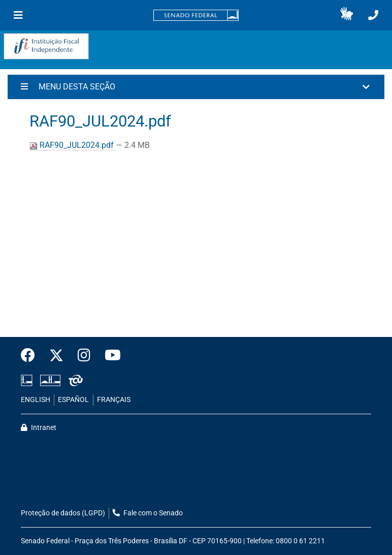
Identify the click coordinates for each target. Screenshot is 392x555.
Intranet (39, 428)
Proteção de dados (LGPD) (63, 513)
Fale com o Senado (148, 513)
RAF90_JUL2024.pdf (73, 145)
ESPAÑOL (73, 400)
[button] (347, 15)
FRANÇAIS (114, 400)
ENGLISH (36, 400)
